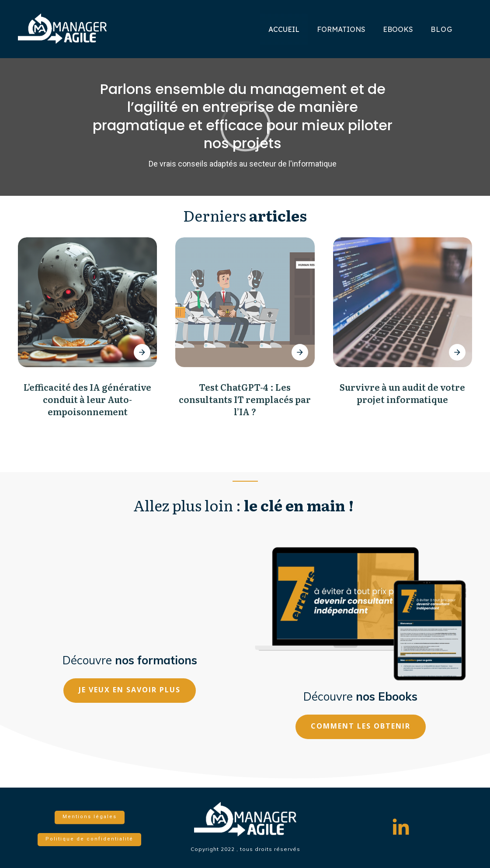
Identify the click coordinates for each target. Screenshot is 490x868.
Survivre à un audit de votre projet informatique (402, 393)
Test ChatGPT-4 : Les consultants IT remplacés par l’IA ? (245, 399)
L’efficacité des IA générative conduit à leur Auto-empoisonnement (87, 399)
